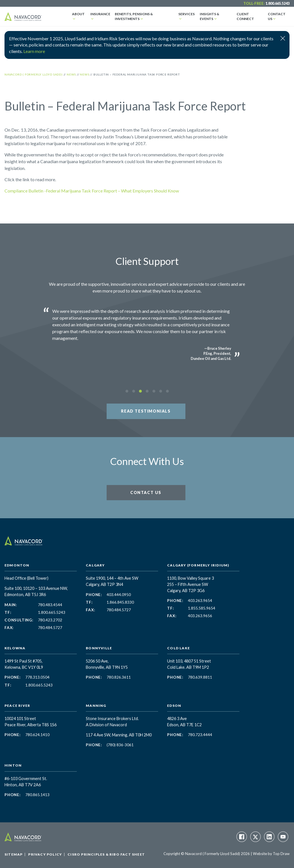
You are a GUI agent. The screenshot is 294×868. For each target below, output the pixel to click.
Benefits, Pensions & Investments (134, 16)
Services (187, 14)
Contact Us (277, 16)
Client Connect (245, 16)
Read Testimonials (146, 411)
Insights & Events (209, 16)
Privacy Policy (45, 854)
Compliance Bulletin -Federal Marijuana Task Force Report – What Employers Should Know (92, 191)
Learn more (34, 51)
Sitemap (14, 854)
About (78, 14)
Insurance (100, 14)
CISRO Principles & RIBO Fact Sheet (106, 854)
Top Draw (281, 854)
